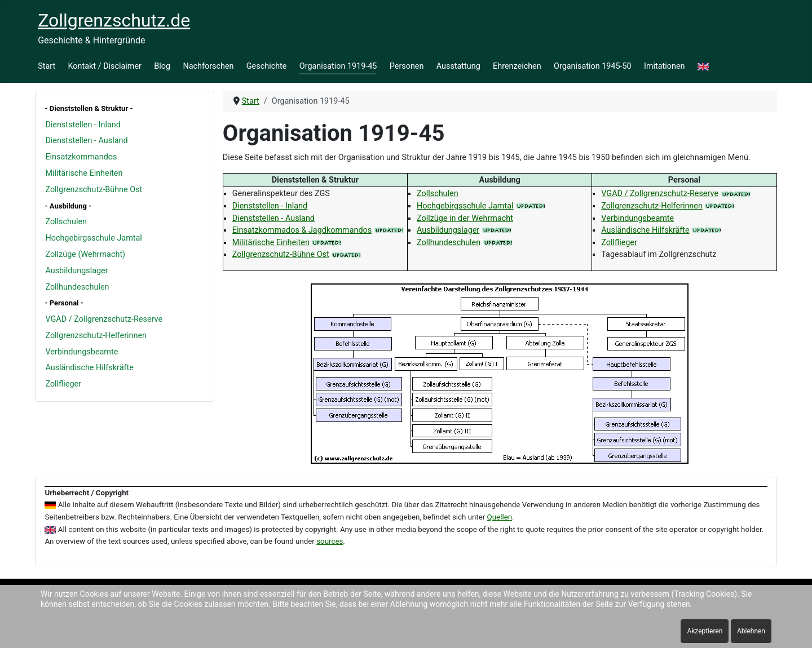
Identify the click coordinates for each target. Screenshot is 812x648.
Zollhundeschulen (77, 287)
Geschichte (267, 66)
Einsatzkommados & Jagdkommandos (302, 230)
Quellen (500, 517)
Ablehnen (751, 631)
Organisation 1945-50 (593, 66)
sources (330, 541)
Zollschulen (66, 222)
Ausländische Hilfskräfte (89, 368)
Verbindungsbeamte (81, 352)
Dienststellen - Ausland (86, 141)
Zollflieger (63, 384)
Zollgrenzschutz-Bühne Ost (94, 190)
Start (47, 66)
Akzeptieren (705, 631)
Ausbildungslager (76, 271)
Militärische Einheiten (84, 173)
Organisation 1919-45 (338, 66)
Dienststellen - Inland (83, 125)
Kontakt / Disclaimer (105, 66)
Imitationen (665, 66)
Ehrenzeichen (517, 66)
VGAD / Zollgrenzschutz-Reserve (104, 319)
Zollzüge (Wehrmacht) (85, 254)
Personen (407, 66)
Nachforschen (208, 66)
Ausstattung (458, 66)
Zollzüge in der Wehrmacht (465, 218)
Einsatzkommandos (81, 157)
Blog (162, 66)
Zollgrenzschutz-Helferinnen (96, 336)
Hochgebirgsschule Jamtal (93, 238)
